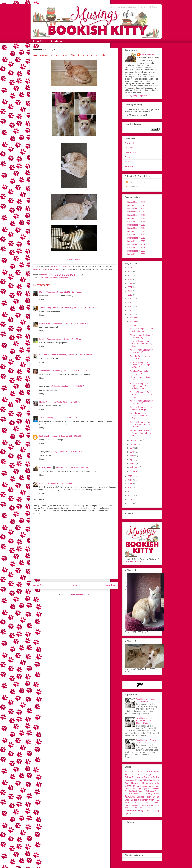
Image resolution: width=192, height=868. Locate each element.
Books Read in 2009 (136, 244)
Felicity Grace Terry (48, 355)
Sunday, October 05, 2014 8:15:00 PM (67, 452)
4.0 (142, 772)
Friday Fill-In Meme (146, 780)
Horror (145, 783)
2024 (130, 276)
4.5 (147, 772)
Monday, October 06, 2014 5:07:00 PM (72, 468)
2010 (130, 488)
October (134, 325)
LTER (151, 783)
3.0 (133, 772)
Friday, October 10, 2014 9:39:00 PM (59, 483)
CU (140, 775)
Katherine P (44, 436)
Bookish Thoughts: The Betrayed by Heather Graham (140, 424)
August (133, 444)
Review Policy (39, 41)
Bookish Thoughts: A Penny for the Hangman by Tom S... (141, 365)
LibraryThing (130, 152)
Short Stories (131, 800)
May (132, 456)
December (135, 318)
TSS (127, 803)
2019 (130, 295)
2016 (130, 306)
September (135, 440)
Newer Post (38, 585)
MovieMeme (154, 786)
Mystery (146, 789)
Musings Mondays (133, 789)
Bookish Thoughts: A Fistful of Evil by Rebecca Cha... (139, 386)
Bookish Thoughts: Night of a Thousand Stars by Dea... (141, 344)
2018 (130, 299)
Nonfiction (155, 789)
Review (130, 796)
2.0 (126, 772)
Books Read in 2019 (136, 212)
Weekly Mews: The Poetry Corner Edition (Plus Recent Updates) (148, 721)
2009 (130, 492)
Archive (156, 772)
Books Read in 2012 (136, 235)
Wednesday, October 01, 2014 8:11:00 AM (70, 371)
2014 (41, 278)
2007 (130, 499)
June (132, 452)
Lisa (41, 483)
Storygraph (130, 143)
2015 (130, 310)
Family (47, 278)
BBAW (128, 775)
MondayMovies (140, 786)
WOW (127, 808)
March (133, 464)
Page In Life (143, 791)
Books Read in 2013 (136, 231)
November (135, 322)
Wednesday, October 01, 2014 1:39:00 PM (68, 386)
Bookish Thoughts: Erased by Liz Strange (141, 330)
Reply (42, 299)
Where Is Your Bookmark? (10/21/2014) (141, 351)
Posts (130, 182)
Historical (136, 783)
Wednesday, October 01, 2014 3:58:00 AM (70, 323)
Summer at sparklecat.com (51, 308)
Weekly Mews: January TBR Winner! (147, 700)
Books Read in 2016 (136, 222)
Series (156, 797)
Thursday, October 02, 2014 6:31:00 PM (67, 436)
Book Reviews (57, 41)
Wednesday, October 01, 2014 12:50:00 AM (81, 308)
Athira (42, 418)
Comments (132, 187)
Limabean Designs (133, 561)
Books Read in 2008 (136, 248)
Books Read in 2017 (136, 218)
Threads (128, 157)
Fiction (156, 777)
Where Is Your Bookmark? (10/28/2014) (141, 336)
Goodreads (130, 148)
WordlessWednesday (59, 278)
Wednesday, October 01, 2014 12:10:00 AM (64, 292)
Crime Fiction (132, 777)
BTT (134, 774)
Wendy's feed (58, 269)
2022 (130, 283)
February (134, 467)
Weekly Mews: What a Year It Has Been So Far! (147, 741)
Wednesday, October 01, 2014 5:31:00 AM (64, 339)
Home (75, 585)
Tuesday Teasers (150, 803)
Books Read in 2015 (136, 225)
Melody (43, 292)
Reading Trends (153, 794)
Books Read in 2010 (136, 241)
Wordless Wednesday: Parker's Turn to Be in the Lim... (140, 433)
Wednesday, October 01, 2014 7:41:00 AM (75, 355)
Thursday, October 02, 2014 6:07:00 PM (62, 418)
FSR (141, 778)
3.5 (138, 772)
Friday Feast (130, 780)
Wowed (149, 811)
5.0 (150, 772)
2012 (130, 480)
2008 (130, 495)
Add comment (40, 499)
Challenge (147, 775)
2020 (130, 291)
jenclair (43, 339)
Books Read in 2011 (136, 238)
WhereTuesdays (154, 808)
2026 (130, 268)
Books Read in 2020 (136, 208)
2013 (130, 476)
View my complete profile (136, 96)
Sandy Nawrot (46, 371)
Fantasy (148, 777)
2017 (130, 303)
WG (158, 805)
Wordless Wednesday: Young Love (139, 372)
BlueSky (128, 162)
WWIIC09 (138, 808)
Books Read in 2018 (136, 215)
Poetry (151, 791)
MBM (157, 783)
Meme (128, 786)
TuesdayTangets (131, 805)
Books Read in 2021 (136, 205)
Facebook (129, 166)
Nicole (42, 402)
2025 (130, 272)
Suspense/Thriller (146, 800)
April (132, 460)
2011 (130, 484)
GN (158, 780)
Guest (127, 783)
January (134, 471)
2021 (130, 287)
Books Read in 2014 (136, 228)
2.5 (129, 772)
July (132, 448)
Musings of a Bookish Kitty (60, 267)
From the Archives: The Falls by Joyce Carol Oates (140, 416)
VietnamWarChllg (147, 805)
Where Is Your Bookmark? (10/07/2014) (141, 402)
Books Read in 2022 (136, 202)
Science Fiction (144, 797)
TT (135, 803)
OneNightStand (131, 791)
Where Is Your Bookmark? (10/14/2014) (141, 378)
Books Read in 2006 (136, 254)
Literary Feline (46, 468)
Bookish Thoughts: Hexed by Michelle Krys (141, 408)
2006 (130, 503)
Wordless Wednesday (74, 259)
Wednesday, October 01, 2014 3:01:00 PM (63, 402)
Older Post (110, 585)
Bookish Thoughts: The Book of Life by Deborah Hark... (141, 395)
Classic (156, 775)
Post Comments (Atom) (80, 594)
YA (130, 813)
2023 (130, 279)
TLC (157, 800)
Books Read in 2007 (136, 251)
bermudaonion (46, 323)
